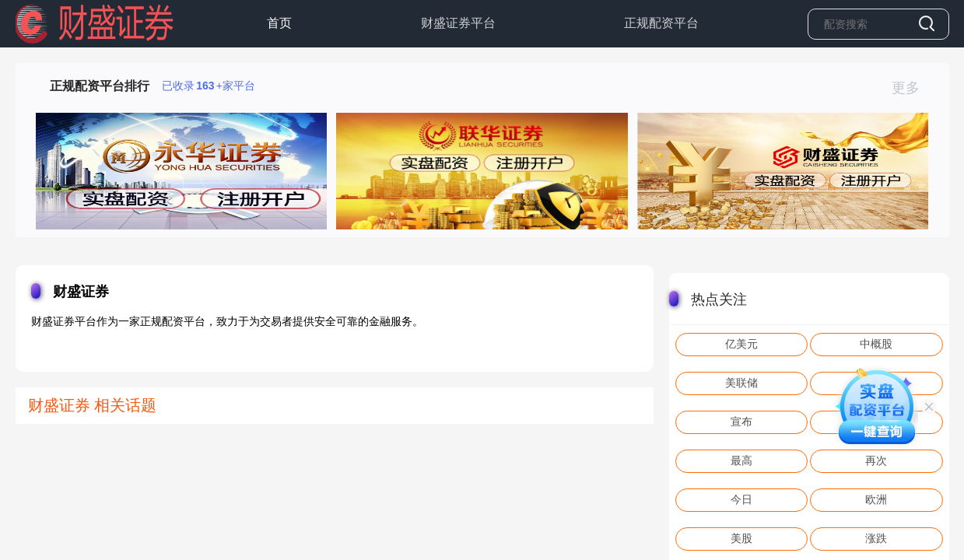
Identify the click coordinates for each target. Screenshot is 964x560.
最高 (741, 460)
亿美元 (741, 344)
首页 (279, 23)
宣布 (741, 422)
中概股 (876, 344)
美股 (741, 538)
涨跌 (876, 538)
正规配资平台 (661, 23)
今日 (741, 499)
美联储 (741, 383)
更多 (912, 88)
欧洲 (876, 499)
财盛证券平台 (458, 23)
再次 (876, 460)
